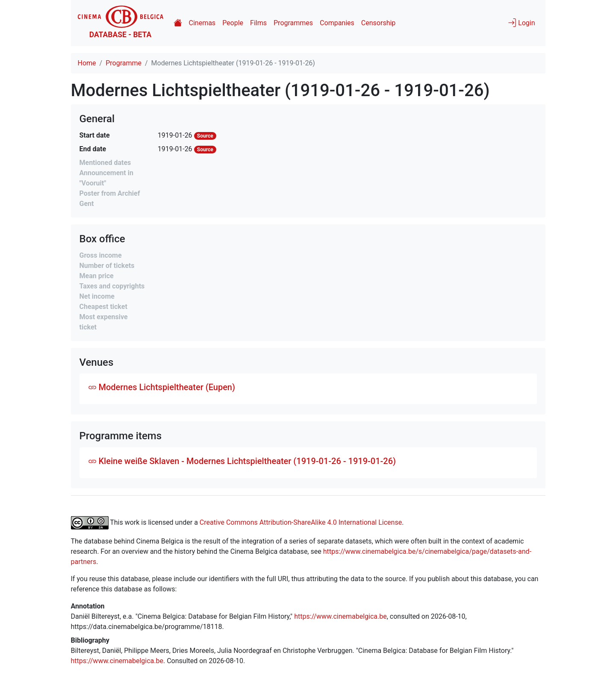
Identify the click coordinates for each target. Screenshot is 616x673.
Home (87, 63)
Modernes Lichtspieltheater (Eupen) (162, 387)
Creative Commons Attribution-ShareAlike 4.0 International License (301, 522)
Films (258, 23)
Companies (337, 23)
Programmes (293, 23)
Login (521, 23)
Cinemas (202, 23)
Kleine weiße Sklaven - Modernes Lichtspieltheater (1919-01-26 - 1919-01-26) (242, 461)
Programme (124, 63)
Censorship (378, 23)
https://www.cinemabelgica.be (340, 616)
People (233, 23)
